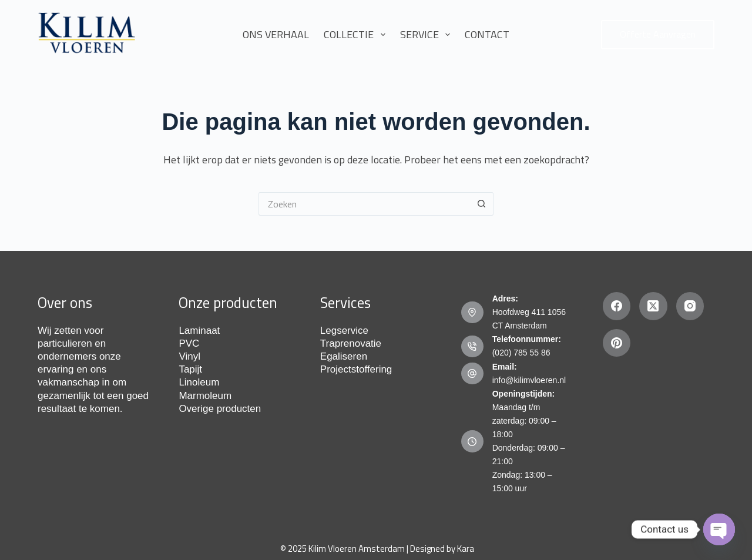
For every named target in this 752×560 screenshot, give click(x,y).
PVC (189, 343)
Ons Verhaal (276, 34)
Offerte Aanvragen (658, 34)
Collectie (357, 34)
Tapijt (190, 369)
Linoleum (199, 382)
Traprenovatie (351, 343)
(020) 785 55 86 (521, 353)
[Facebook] (617, 306)
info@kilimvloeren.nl (529, 380)
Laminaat (199, 331)
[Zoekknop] (482, 204)
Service (428, 34)
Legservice (344, 331)
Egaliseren (344, 356)
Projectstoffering (356, 369)
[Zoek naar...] (364, 204)
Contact (487, 34)
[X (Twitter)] (653, 306)
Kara (466, 549)
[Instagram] (690, 306)
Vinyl (189, 356)
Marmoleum (205, 396)
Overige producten (220, 409)
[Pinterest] (617, 343)
